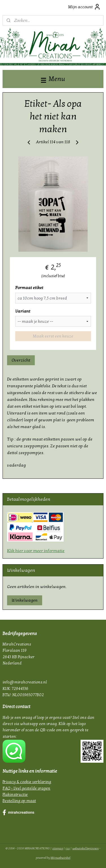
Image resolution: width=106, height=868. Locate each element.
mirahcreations (18, 813)
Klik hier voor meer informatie (36, 551)
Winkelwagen (25, 600)
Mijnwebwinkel (60, 858)
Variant (23, 311)
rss (68, 848)
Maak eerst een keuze (53, 336)
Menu (53, 79)
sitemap (58, 848)
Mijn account (84, 7)
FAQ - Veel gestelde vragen (26, 788)
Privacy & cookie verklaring (27, 782)
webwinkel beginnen (86, 848)
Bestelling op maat (19, 801)
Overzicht (21, 360)
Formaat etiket (29, 288)
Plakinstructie (15, 795)
